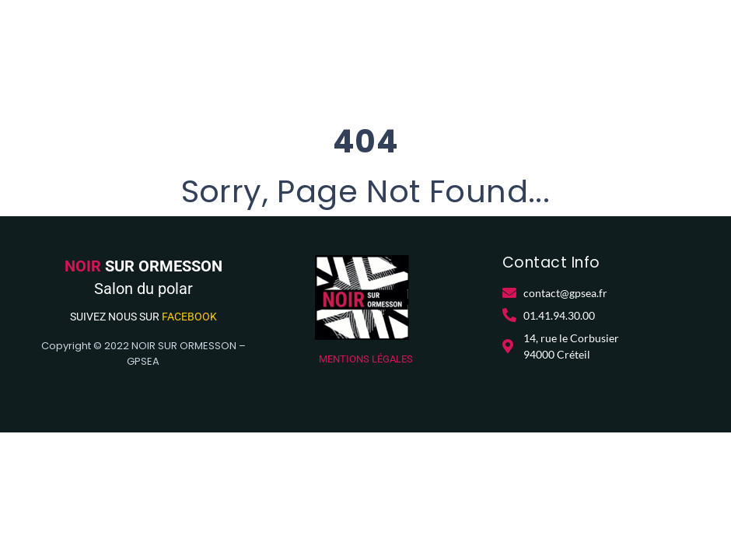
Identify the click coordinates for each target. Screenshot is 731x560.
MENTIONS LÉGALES (366, 359)
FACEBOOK (189, 317)
